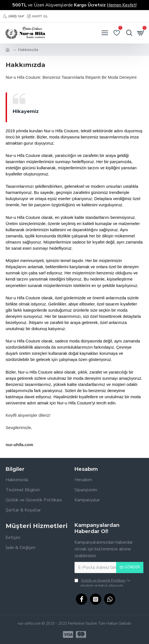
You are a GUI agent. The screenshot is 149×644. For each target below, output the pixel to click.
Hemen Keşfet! (122, 5)
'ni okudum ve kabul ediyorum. (102, 583)
